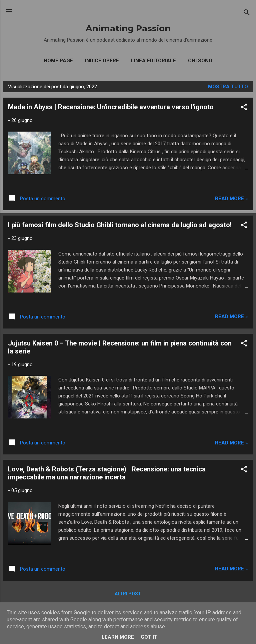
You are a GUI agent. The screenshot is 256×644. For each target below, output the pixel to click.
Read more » (231, 199)
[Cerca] (247, 13)
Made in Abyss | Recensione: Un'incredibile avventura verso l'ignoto (111, 107)
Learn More (118, 637)
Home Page (58, 61)
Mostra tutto (228, 87)
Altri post (128, 594)
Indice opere (102, 61)
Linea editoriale (153, 61)
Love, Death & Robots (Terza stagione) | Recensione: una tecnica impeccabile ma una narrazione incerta (107, 473)
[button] (244, 108)
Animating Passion (128, 28)
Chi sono (200, 61)
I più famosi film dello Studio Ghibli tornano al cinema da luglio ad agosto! (120, 225)
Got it (149, 637)
